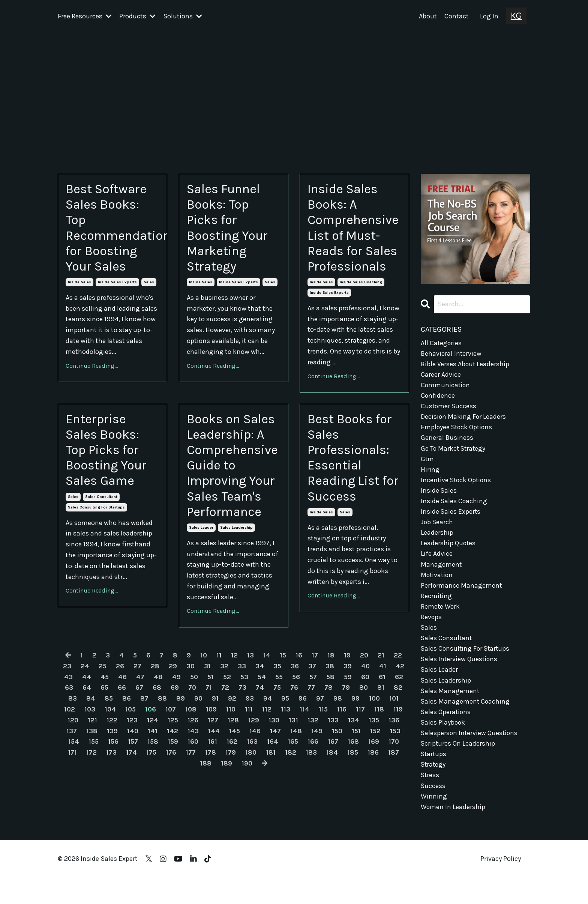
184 (353, 811)
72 (243, 746)
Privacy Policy (501, 885)
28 (155, 725)
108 (211, 768)
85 (127, 757)
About (428, 16)
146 (275, 790)
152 (397, 790)
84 (108, 757)
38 (330, 725)
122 (131, 779)
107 (190, 768)
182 (311, 811)
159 (194, 800)
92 (250, 757)
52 (235, 736)
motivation (437, 580)
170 (73, 811)
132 (333, 779)
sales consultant (101, 521)
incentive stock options (457, 483)
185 (373, 811)
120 (92, 779)
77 (329, 746)
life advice (437, 559)
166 (335, 800)
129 (273, 779)
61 (393, 736)
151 (377, 790)
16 (299, 714)
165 (314, 800)
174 (151, 811)
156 (133, 800)
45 (111, 736)
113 (306, 768)
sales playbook (443, 732)
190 (257, 822)
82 (72, 757)
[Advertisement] (294, 89)
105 (149, 768)
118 (400, 768)
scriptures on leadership (458, 753)
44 (93, 736)
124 (172, 779)
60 (376, 736)
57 (323, 736)
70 (210, 746)
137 (91, 790)
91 (234, 757)
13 (250, 714)
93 (268, 757)
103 (107, 768)
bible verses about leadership (466, 364)
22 (399, 714)
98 (356, 757)
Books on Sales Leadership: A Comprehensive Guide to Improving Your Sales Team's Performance (234, 505)
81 (399, 746)
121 (112, 779)
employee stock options (457, 429)
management (441, 570)
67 (157, 746)
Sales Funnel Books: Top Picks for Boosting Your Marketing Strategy (230, 230)
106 (169, 768)
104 (128, 768)
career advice (441, 375)
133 (353, 779)
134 (373, 779)
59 (358, 736)
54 (270, 736)
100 (394, 757)
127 (232, 779)
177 (211, 811)
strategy (434, 775)
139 (131, 790)
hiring (430, 472)
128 (253, 779)
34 (260, 725)
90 (217, 757)
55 (288, 736)
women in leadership (453, 818)
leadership (437, 537)
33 (242, 725)
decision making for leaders (463, 418)
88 (180, 757)
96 (321, 757)
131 (313, 779)
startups (434, 764)
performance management (462, 591)
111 (269, 768)
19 (348, 714)
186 (394, 811)
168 (375, 800)
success (433, 796)
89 (199, 757)
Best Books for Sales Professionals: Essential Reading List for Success (352, 481)
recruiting (436, 602)
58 (341, 736)
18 (331, 714)
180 (271, 811)
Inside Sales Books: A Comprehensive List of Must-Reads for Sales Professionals (354, 238)
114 (325, 768)
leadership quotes (448, 548)
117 (381, 768)
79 (364, 746)
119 (72, 779)
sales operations (446, 721)
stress (430, 786)
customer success (449, 408)
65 (121, 746)
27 (137, 725)
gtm (427, 462)
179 (251, 811)
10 (203, 714)
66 (139, 746)
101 (67, 768)
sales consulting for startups (96, 532)
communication (446, 386)
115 (344, 768)
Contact (457, 16)
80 (382, 746)
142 (192, 790)
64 (104, 746)
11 (219, 714)
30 (190, 725)
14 (267, 714)
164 (294, 800)
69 (192, 746)
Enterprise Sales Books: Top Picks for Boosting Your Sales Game (109, 473)
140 (152, 790)
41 (383, 725)
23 (66, 725)
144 (233, 790)
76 (312, 746)
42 (401, 725)
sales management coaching (466, 710)
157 (153, 800)
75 (295, 746)
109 (231, 768)
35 (277, 725)
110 (251, 768)
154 (92, 800)
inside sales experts (117, 286)
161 (234, 800)
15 (283, 714)
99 (374, 757)
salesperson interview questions (470, 742)
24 (84, 725)
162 (253, 800)
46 (129, 736)
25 (102, 725)
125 (192, 779)
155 (113, 800)
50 (201, 736)
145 (254, 790)
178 (231, 811)
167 (355, 800)
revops (431, 624)
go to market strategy (454, 451)
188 (215, 822)
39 (348, 725)
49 (183, 736)
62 (68, 746)
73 (260, 746)
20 (365, 714)
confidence (438, 397)
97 (339, 757)
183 (332, 811)
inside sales (79, 286)
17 (315, 714)
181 (291, 811)
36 (295, 725)
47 (147, 736)
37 (313, 725)
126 (212, 779)
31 (207, 725)
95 (304, 757)
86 (145, 757)
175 (171, 811)
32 (224, 725)
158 (173, 800)
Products (137, 16)
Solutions (183, 16)
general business (447, 440)
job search (437, 526)
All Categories (442, 343)
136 (71, 790)
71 (226, 746)
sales (149, 286)
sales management (450, 699)
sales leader (201, 586)
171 (92, 811)
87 (162, 757)
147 (295, 790)
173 (131, 811)
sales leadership (236, 586)
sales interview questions (460, 667)
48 (165, 736)
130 (294, 779)
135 (394, 779)
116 (363, 768)
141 (172, 790)
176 (191, 811)
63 (86, 746)
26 (120, 725)
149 (337, 790)
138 (111, 790)
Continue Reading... (92, 370)
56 (306, 736)
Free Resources (85, 16)
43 (74, 736)
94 (286, 757)
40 (366, 725)
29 (172, 725)
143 (213, 790)
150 (357, 790)
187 (195, 822)
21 (382, 714)
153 (72, 800)
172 (111, 811)
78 (346, 746)
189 (236, 822)
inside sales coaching (361, 303)
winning (434, 807)
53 (252, 736)
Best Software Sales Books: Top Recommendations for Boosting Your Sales (112, 230)
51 (218, 736)
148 (316, 790)
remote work (441, 613)
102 (87, 768)
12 (234, 714)
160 (214, 800)
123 (151, 779)
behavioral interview (452, 353)
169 (395, 800)
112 (287, 768)
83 (90, 757)
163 (274, 800)
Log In (489, 16)
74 (277, 746)
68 (174, 746)
